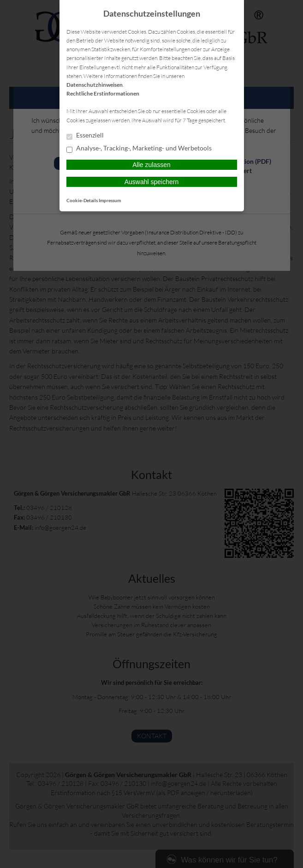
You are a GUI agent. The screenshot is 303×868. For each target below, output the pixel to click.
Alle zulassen (151, 165)
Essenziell (85, 136)
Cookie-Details (82, 200)
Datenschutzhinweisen (95, 85)
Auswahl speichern (152, 182)
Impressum (110, 200)
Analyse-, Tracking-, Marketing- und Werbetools (139, 149)
